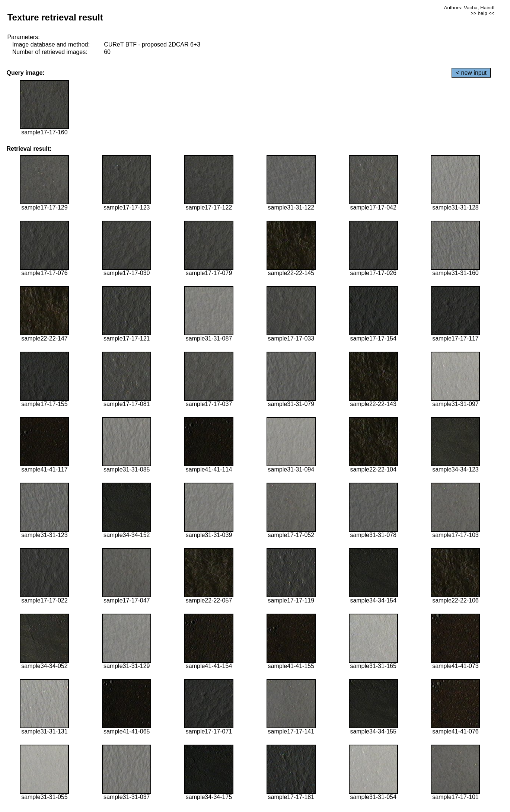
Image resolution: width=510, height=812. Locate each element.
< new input (471, 73)
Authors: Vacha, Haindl (469, 8)
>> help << (482, 13)
